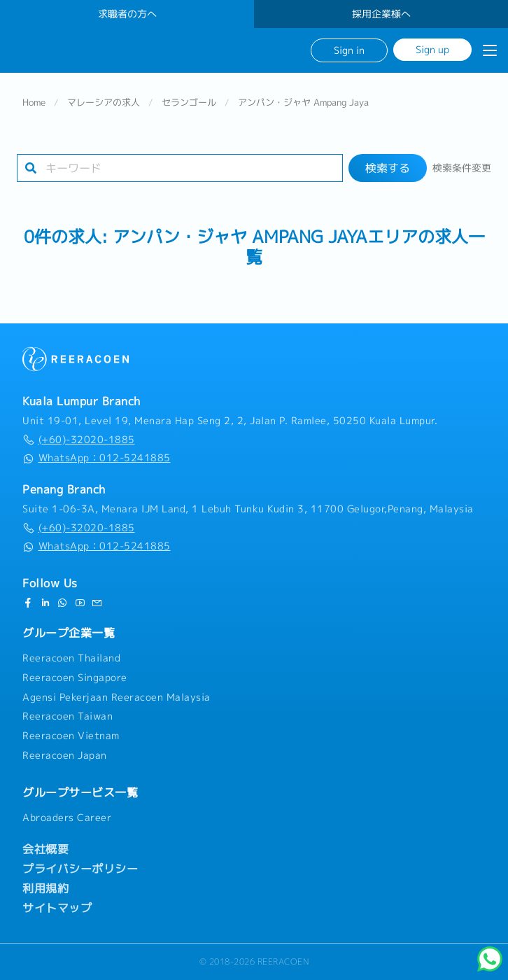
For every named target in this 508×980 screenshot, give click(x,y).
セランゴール (189, 102)
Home (34, 102)
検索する (388, 168)
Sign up (432, 49)
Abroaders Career (67, 818)
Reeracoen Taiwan (68, 717)
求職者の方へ (127, 14)
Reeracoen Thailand (71, 658)
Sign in (349, 50)
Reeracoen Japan (65, 755)
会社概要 (45, 849)
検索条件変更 (462, 168)
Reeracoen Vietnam (71, 736)
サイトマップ (57, 908)
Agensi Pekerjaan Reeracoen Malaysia (117, 697)
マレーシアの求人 (104, 102)
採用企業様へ (381, 14)
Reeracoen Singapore (75, 678)
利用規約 (45, 888)
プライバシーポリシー (80, 869)
